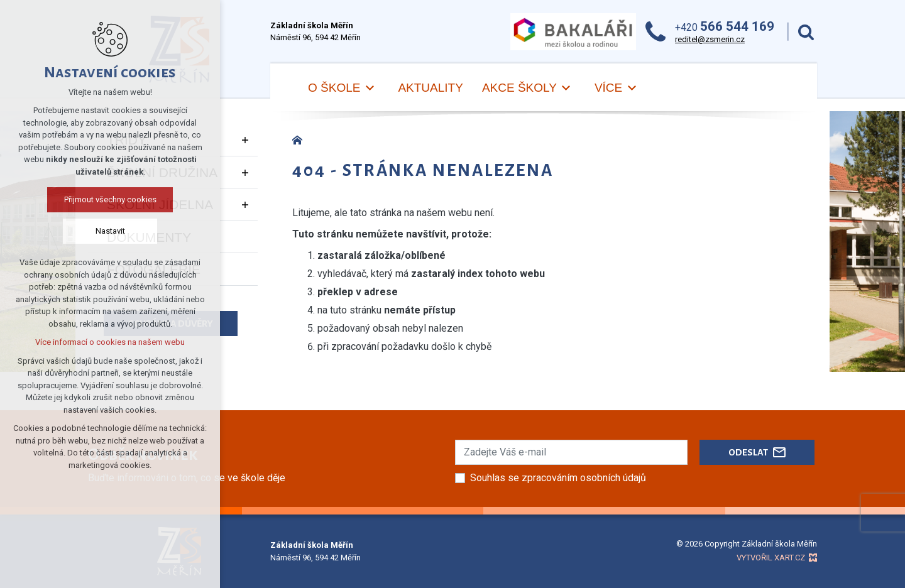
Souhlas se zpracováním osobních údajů (558, 478)
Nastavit (110, 231)
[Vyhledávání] (806, 32)
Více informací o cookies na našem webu (110, 342)
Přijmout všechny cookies (110, 199)
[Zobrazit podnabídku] (245, 140)
